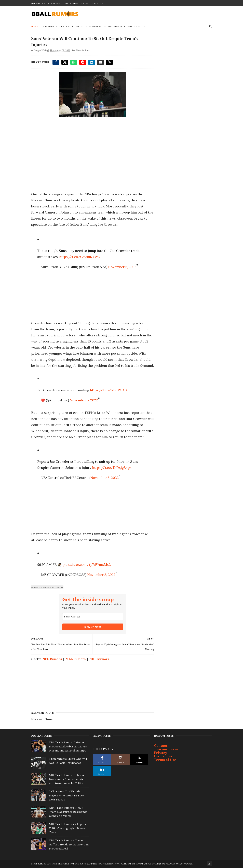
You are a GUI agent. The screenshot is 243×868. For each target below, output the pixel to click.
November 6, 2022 (122, 267)
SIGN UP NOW (93, 627)
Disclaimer (163, 756)
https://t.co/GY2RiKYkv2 (79, 257)
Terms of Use (165, 760)
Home (35, 26)
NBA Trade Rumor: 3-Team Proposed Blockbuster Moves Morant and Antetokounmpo (68, 746)
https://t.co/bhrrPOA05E (110, 390)
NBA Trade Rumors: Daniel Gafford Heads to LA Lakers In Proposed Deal (69, 844)
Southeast (96, 26)
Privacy (161, 753)
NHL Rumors (71, 4)
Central (65, 26)
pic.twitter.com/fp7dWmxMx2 (87, 564)
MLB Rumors (55, 4)
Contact (161, 746)
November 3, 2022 (101, 575)
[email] (93, 617)
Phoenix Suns (83, 50)
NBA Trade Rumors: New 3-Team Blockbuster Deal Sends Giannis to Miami (68, 812)
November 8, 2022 (105, 478)
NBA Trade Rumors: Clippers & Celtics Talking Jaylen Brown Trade (69, 828)
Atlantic (49, 26)
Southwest (115, 26)
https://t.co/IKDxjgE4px (112, 468)
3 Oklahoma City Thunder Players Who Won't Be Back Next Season (66, 795)
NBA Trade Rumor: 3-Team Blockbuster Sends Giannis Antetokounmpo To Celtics (66, 779)
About (85, 4)
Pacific (80, 26)
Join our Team (166, 749)
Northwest (135, 26)
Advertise (97, 4)
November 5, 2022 (84, 400)
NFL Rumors (38, 4)
